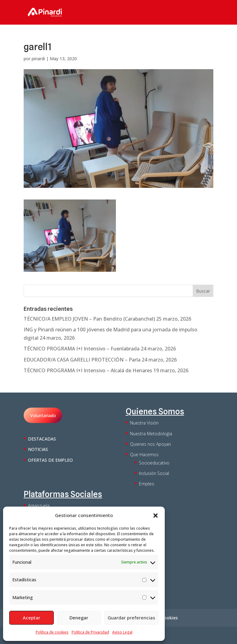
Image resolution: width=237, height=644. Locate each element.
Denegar (79, 618)
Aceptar (32, 618)
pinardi (38, 59)
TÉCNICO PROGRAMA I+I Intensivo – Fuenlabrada (82, 349)
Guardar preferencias (131, 618)
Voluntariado (43, 415)
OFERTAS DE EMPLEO (50, 460)
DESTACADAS (42, 439)
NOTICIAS (38, 449)
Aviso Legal (122, 632)
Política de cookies (52, 632)
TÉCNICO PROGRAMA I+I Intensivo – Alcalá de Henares (88, 370)
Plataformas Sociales (63, 494)
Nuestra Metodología (151, 434)
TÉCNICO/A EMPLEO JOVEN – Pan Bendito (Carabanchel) (89, 319)
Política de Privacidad (90, 632)
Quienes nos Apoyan (150, 444)
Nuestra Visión (144, 423)
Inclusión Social (154, 473)
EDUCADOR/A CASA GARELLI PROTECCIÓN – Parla (82, 360)
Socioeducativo (154, 463)
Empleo (147, 484)
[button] (156, 516)
